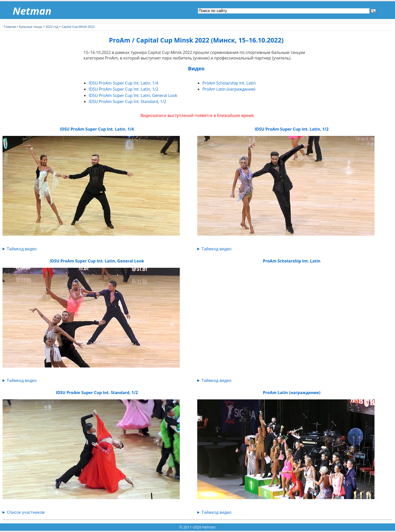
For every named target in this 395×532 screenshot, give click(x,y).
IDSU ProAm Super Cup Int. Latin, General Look (133, 95)
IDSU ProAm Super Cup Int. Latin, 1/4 (123, 83)
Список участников (26, 512)
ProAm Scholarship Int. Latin (229, 83)
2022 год (52, 27)
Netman (32, 11)
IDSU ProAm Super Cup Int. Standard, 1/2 (127, 101)
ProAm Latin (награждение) (229, 89)
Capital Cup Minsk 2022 (78, 27)
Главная (10, 27)
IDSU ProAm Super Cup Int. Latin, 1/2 (123, 89)
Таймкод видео (22, 249)
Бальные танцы (31, 27)
